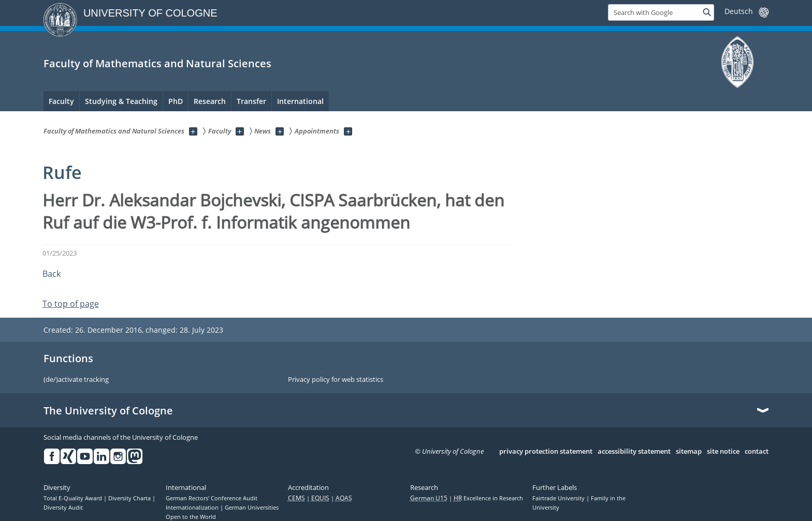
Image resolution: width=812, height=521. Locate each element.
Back (52, 274)
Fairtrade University (559, 498)
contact (757, 452)
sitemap (689, 452)
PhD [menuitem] (176, 101)
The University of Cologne (108, 411)
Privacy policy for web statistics (336, 380)
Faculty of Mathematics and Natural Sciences (157, 63)
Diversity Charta (130, 498)
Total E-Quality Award (74, 498)
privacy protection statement (546, 452)
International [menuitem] (300, 101)
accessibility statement (634, 452)
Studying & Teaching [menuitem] (121, 101)
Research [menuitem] (210, 101)
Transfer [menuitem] (251, 101)
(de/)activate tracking (76, 380)
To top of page (71, 304)
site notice (723, 452)
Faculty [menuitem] (61, 101)
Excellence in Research (488, 498)
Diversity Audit (63, 508)
